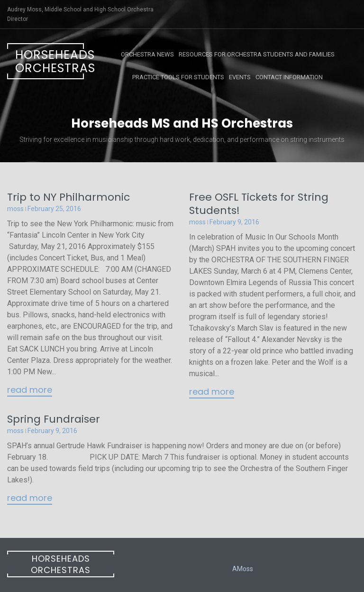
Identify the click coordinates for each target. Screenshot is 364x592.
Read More (30, 390)
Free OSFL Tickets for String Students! (259, 204)
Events (240, 77)
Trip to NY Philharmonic (68, 197)
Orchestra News (147, 54)
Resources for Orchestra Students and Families (257, 54)
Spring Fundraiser (54, 419)
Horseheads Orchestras (50, 61)
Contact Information (289, 77)
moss (15, 209)
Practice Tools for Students (178, 77)
